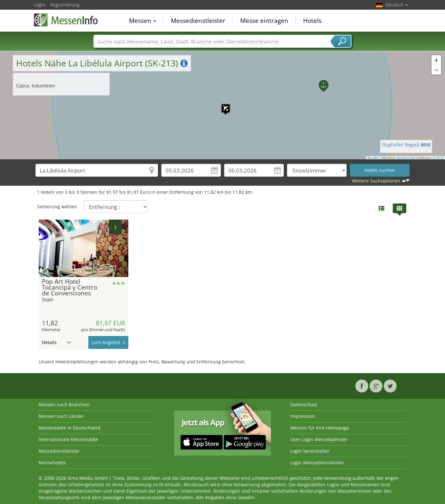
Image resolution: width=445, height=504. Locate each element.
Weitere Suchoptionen (376, 181)
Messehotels (52, 463)
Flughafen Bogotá (406, 145)
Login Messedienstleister (317, 463)
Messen (143, 21)
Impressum (302, 416)
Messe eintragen (264, 21)
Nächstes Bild (125, 248)
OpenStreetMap (406, 158)
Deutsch (397, 5)
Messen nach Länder (61, 416)
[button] (222, 105)
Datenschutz (304, 405)
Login (40, 5)
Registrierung (65, 5)
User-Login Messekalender (319, 439)
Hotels (312, 21)
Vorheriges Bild (42, 248)
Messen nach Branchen (64, 405)
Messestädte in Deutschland (69, 428)
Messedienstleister (198, 21)
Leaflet (373, 158)
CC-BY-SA (438, 158)
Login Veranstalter (310, 451)
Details (56, 342)
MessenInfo (66, 20)
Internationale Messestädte (68, 439)
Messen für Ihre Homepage (320, 428)
